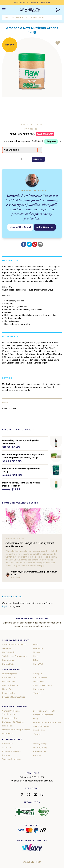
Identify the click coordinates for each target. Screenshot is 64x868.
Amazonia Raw (40, 678)
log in (5, 606)
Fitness (37, 652)
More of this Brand (20, 227)
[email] (40, 244)
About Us (7, 747)
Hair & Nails (8, 726)
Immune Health (10, 718)
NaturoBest (8, 689)
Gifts (35, 660)
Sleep (36, 719)
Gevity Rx (38, 674)
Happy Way (39, 689)
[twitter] (29, 244)
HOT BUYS (38, 664)
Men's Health (8, 652)
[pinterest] (35, 244)
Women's (7, 648)
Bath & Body (8, 664)
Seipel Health (9, 693)
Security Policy (40, 747)
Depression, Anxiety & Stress (16, 730)
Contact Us (8, 744)
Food (36, 645)
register (16, 606)
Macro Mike (39, 681)
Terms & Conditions (12, 759)
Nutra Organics (10, 674)
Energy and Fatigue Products (47, 722)
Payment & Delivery (12, 751)
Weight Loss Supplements (15, 656)
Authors (37, 755)
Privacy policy (40, 744)
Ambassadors (40, 751)
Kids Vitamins (9, 660)
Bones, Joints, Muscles (13, 722)
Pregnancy (38, 648)
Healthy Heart (40, 730)
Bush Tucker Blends (43, 685)
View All (37, 693)
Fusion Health (9, 678)
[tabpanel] (32, 67)
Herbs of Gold (9, 681)
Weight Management (43, 715)
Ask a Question (45, 227)
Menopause (8, 734)
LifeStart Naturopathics (14, 697)
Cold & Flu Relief (41, 726)
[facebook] (24, 244)
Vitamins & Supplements (14, 645)
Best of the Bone (10, 685)
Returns (6, 755)
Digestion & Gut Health (44, 711)
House (36, 656)
